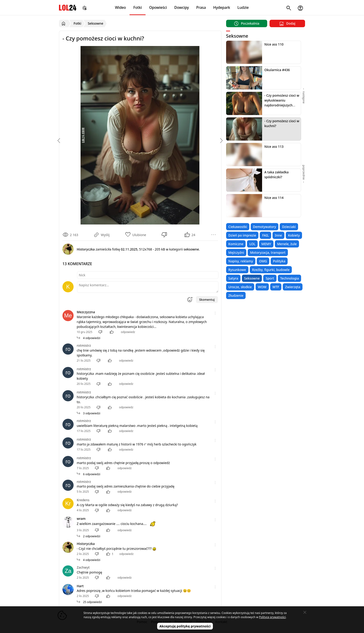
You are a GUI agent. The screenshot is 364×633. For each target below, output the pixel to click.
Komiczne (236, 244)
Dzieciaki (289, 227)
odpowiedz (128, 332)
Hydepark (222, 7)
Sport (270, 278)
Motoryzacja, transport (268, 252)
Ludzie (243, 7)
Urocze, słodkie (240, 287)
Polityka (279, 261)
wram (81, 519)
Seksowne (252, 278)
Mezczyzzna (86, 312)
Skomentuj (207, 300)
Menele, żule (287, 244)
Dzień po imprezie (242, 235)
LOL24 (68, 8)
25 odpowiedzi (89, 602)
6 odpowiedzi (88, 474)
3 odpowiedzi (88, 413)
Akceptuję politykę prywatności (185, 626)
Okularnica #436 (277, 70)
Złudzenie (236, 295)
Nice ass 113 (274, 147)
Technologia (290, 278)
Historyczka (86, 544)
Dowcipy (182, 7)
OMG (263, 261)
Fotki (138, 7)
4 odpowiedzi (88, 338)
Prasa (201, 7)
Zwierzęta (293, 287)
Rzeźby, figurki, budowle (271, 270)
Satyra (233, 278)
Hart (80, 586)
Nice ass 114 (274, 198)
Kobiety (294, 235)
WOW (262, 287)
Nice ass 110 (274, 44)
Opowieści (158, 7)
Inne (278, 235)
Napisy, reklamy (241, 261)
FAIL (265, 235)
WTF (276, 287)
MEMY (266, 244)
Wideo (120, 7)
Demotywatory (265, 227)
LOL (252, 244)
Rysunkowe (237, 270)
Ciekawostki (238, 227)
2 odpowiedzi (88, 536)
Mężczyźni (236, 252)
